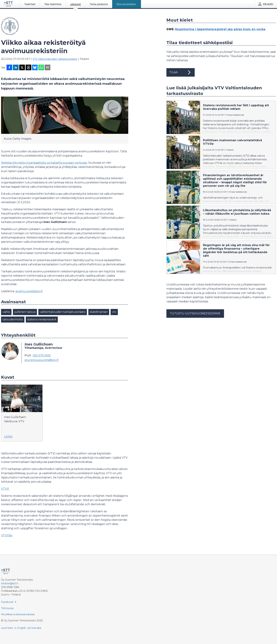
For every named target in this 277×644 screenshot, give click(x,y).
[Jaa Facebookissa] (9, 68)
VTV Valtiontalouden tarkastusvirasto (55, 59)
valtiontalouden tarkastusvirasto (63, 312)
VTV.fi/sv (7, 535)
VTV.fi (5, 489)
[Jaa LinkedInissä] (16, 68)
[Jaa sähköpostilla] (48, 68)
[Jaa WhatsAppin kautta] (41, 68)
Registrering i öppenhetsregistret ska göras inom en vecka (220, 29)
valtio (6, 312)
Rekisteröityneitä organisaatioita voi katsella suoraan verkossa (44, 163)
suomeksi (7, 628)
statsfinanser (99, 312)
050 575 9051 (42, 356)
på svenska (34, 628)
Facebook (7, 602)
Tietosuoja (7, 608)
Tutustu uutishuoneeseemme (195, 313)
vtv (114, 312)
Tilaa (181, 72)
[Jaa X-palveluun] (22, 68)
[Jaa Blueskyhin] (35, 68)
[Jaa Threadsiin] (28, 68)
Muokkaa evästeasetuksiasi (18, 614)
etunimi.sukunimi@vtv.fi (42, 360)
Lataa (8, 437)
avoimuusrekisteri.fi (29, 291)
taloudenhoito (13, 319)
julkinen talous (25, 312)
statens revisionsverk (42, 319)
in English (20, 628)
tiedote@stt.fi (10, 583)
